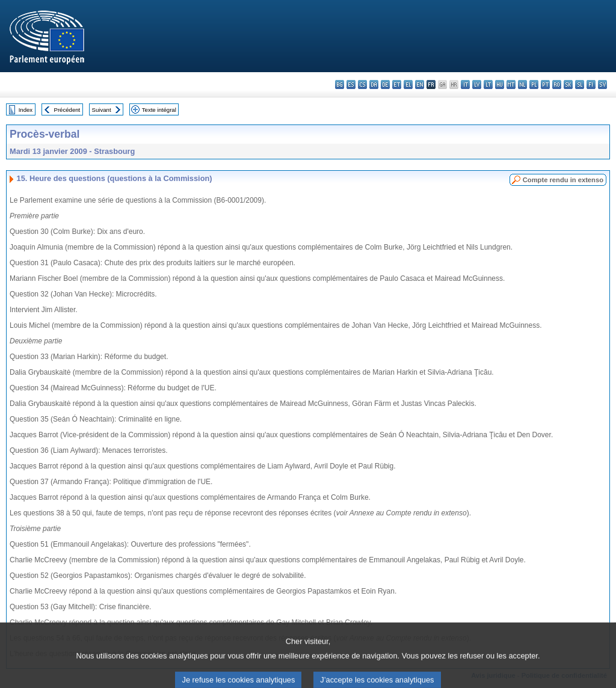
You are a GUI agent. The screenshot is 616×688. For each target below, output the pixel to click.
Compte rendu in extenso (563, 180)
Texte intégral (159, 110)
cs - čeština (362, 84)
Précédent (67, 110)
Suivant (102, 110)
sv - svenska (602, 84)
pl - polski (534, 84)
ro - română (557, 84)
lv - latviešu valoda (477, 84)
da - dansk (374, 84)
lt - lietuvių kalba (488, 84)
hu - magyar (500, 84)
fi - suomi (591, 84)
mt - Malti (511, 84)
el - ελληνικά (408, 84)
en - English (420, 84)
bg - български (340, 84)
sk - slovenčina (568, 84)
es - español (351, 84)
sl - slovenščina (580, 84)
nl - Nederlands (522, 84)
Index (26, 110)
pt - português (545, 84)
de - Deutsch (385, 84)
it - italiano (465, 84)
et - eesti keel (397, 84)
